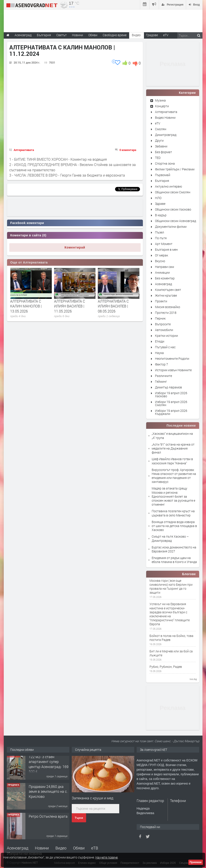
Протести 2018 (166, 313)
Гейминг (161, 381)
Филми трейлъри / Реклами (175, 169)
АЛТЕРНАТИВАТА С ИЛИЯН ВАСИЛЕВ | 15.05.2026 (26, 306)
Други (159, 140)
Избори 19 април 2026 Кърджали (171, 412)
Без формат (163, 152)
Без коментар (165, 278)
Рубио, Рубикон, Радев (166, 667)
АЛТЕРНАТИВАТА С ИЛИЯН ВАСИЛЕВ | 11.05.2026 (113, 306)
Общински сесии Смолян (173, 192)
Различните (163, 376)
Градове (152, 35)
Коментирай (75, 247)
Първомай (163, 175)
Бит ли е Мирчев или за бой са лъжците (171, 653)
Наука (159, 353)
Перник (160, 318)
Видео (61, 848)
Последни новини (181, 426)
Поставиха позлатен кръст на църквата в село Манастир (173, 513)
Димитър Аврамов (168, 387)
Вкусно (160, 261)
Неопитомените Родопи (172, 359)
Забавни (161, 146)
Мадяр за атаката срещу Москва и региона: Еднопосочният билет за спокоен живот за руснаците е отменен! (173, 496)
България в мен (166, 249)
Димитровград (166, 135)
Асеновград (163, 284)
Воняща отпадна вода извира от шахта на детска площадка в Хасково (174, 526)
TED (158, 158)
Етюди (160, 341)
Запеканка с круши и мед (93, 798)
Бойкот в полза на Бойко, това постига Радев (171, 638)
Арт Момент (164, 244)
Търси (79, 818)
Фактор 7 (162, 364)
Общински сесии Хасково (173, 209)
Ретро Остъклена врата (48, 819)
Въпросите (163, 324)
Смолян (161, 129)
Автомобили (164, 330)
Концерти (162, 106)
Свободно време (115, 35)
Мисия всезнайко (168, 307)
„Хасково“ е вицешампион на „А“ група (172, 436)
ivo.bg (193, 679)
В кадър (161, 215)
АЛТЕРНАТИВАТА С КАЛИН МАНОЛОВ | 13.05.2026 (70, 306)
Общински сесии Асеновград (176, 221)
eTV (158, 123)
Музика (160, 100)
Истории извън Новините (173, 370)
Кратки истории (166, 336)
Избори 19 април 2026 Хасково (171, 394)
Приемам (196, 862)
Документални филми (171, 227)
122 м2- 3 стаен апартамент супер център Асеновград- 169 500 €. (49, 767)
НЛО (158, 198)
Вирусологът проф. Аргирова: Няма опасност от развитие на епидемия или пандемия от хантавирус (174, 476)
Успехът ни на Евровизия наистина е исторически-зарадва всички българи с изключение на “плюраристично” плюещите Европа (170, 614)
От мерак (162, 255)
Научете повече (107, 857)
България (162, 181)
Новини (77, 35)
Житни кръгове (166, 295)
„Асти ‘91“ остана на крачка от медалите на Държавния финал (173, 448)
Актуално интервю (168, 186)
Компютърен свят (168, 290)
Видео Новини (165, 118)
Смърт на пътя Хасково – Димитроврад (170, 538)
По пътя (161, 238)
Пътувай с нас (165, 347)
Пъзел (160, 232)
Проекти (161, 301)
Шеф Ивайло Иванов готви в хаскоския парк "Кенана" (172, 461)
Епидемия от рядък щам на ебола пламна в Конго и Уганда (174, 560)
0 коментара (128, 150)
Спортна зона (165, 163)
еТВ (95, 848)
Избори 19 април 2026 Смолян (171, 403)
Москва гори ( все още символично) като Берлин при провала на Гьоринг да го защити (171, 587)
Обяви (79, 848)
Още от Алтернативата (29, 262)
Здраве (160, 204)
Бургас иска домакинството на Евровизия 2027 (174, 549)
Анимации (162, 272)
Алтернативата (24, 150)
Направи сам (164, 267)
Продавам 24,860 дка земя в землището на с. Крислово (48, 794)
